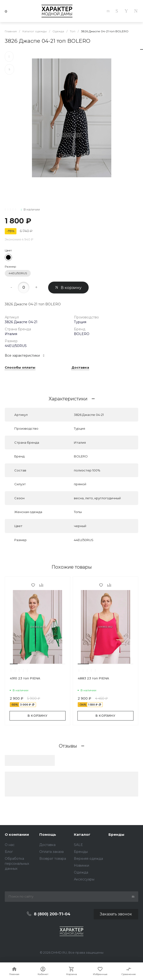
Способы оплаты (20, 368)
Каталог (82, 834)
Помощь (48, 834)
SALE (78, 845)
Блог (9, 852)
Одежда (81, 872)
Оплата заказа (51, 852)
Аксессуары (84, 879)
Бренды (81, 852)
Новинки (82, 865)
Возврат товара (53, 859)
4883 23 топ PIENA (93, 678)
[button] (14, 664)
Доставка (80, 368)
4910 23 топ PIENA (25, 678)
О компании (17, 834)
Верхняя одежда (88, 859)
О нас (10, 845)
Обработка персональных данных (17, 864)
